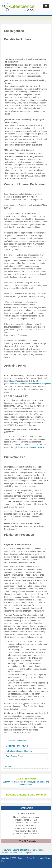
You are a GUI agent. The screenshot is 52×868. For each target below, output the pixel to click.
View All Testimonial (28, 841)
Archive (8, 766)
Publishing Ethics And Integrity (19, 751)
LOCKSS (38, 445)
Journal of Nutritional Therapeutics (28, 850)
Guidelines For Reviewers (17, 746)
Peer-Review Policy (14, 756)
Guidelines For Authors (16, 741)
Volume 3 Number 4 (10, 853)
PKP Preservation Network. (33, 447)
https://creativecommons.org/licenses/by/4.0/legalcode (28, 384)
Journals (8, 850)
